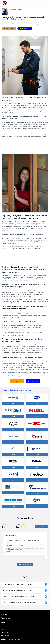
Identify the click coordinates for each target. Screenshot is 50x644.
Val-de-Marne (13, 9)
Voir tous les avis (25, 564)
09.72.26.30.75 (33, 381)
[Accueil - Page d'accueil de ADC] (4, 3)
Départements (5, 635)
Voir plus (42, 24)
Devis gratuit (17, 381)
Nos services (5, 632)
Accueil (3, 626)
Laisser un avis (41, 526)
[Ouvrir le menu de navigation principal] (47, 3)
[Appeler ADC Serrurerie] (6, 618)
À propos (4, 629)
